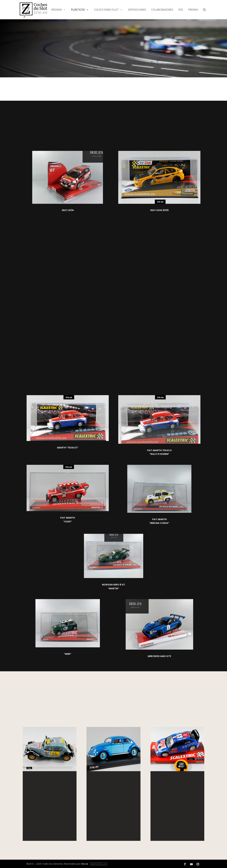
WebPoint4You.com (99, 864)
